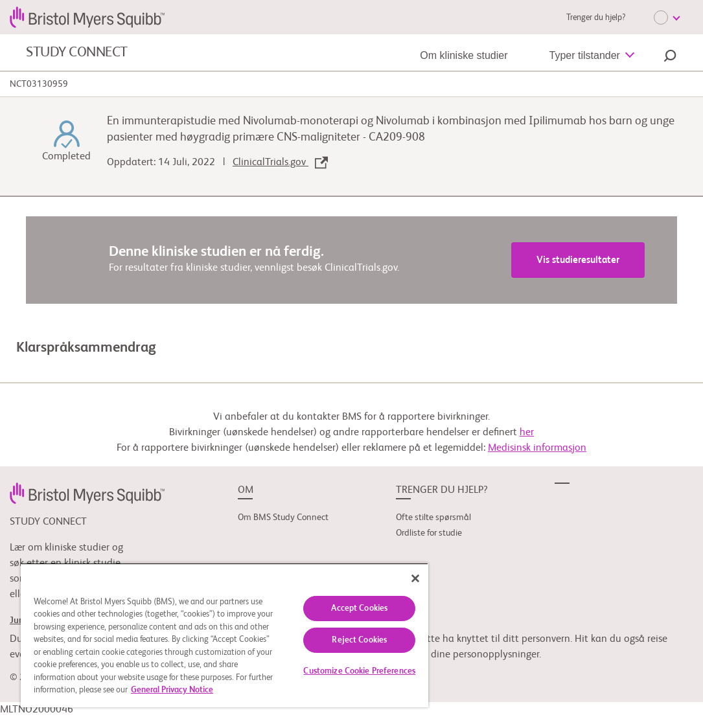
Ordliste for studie (429, 533)
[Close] (415, 578)
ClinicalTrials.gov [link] (280, 163)
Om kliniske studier (464, 55)
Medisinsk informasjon (537, 448)
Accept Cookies (359, 609)
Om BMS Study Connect (283, 518)
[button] (670, 58)
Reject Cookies (359, 640)
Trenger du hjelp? (596, 18)
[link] (87, 493)
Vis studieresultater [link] (578, 260)
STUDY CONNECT (77, 52)
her (527, 433)
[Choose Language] (667, 17)
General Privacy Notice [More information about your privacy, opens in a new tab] (172, 690)
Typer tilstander (585, 55)
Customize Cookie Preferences (359, 671)
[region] (225, 635)
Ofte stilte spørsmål (433, 518)
